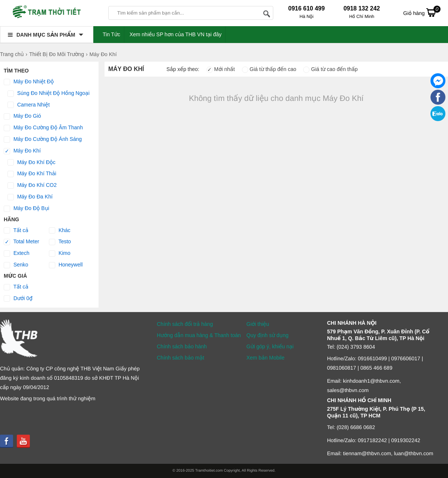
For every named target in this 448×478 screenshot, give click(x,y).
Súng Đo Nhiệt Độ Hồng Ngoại (49, 93)
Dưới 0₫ (18, 299)
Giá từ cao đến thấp (330, 69)
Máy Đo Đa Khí (30, 197)
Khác (60, 231)
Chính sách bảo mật (181, 358)
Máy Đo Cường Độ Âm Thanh (43, 128)
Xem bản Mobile (265, 358)
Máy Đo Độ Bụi (27, 209)
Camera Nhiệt (29, 105)
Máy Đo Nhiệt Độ (29, 82)
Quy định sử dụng (267, 335)
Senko (16, 265)
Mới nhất (221, 69)
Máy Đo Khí (22, 151)
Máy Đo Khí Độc (32, 163)
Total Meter (21, 242)
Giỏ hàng (422, 12)
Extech (17, 253)
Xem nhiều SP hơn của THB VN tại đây (176, 34)
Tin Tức (111, 34)
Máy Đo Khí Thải (32, 174)
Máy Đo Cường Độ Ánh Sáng (43, 139)
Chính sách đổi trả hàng (185, 324)
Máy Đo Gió (22, 116)
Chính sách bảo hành (182, 346)
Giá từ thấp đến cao (269, 69)
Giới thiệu (258, 324)
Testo (60, 242)
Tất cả (16, 231)
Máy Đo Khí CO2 (32, 185)
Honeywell (66, 265)
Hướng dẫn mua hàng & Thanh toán (199, 335)
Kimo (60, 253)
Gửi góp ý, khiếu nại (270, 346)
